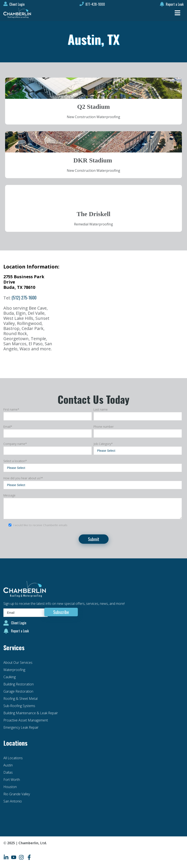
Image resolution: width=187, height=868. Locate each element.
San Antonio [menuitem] (13, 801)
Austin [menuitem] (8, 765)
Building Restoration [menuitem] (19, 684)
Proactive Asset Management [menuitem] (26, 720)
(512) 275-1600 (24, 298)
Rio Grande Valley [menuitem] (17, 794)
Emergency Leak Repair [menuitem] (21, 727)
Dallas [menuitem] (8, 772)
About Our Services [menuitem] (18, 663)
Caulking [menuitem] (10, 677)
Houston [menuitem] (10, 787)
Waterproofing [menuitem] (14, 670)
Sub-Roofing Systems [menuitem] (19, 706)
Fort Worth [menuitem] (12, 780)
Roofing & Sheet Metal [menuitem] (20, 699)
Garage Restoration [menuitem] (18, 691)
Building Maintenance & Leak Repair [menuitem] (31, 713)
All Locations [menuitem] (13, 758)
